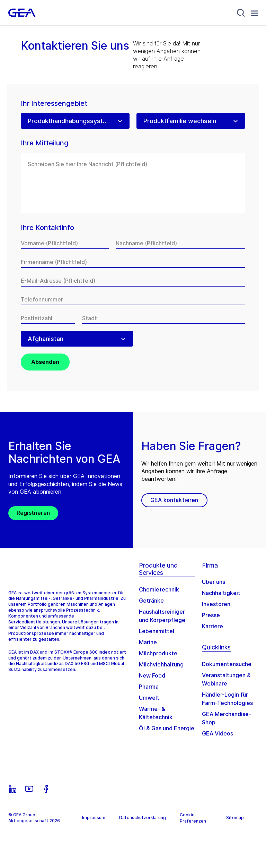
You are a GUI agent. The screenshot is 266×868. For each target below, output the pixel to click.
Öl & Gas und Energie (167, 728)
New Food (152, 675)
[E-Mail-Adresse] (133, 281)
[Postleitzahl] (48, 318)
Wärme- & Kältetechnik (156, 713)
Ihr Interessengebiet (54, 104)
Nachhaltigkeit (221, 593)
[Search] (241, 13)
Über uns (214, 582)
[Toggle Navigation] (254, 13)
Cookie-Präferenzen (193, 818)
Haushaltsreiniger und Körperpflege (162, 616)
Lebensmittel (157, 631)
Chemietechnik (159, 589)
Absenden (45, 362)
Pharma (149, 687)
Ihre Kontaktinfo (47, 228)
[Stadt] (164, 318)
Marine (148, 642)
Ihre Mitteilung (45, 143)
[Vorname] (65, 243)
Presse (211, 615)
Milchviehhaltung (161, 664)
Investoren (216, 604)
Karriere (212, 626)
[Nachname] (180, 243)
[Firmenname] (133, 262)
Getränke (151, 601)
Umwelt (149, 698)
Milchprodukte (158, 653)
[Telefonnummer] (133, 299)
